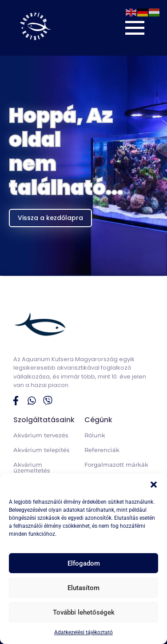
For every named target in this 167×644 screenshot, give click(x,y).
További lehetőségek (84, 612)
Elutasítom (83, 588)
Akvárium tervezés (41, 435)
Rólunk (95, 435)
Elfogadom (84, 563)
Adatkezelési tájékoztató (83, 632)
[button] (154, 485)
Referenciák (102, 450)
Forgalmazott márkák (116, 465)
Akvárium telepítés (42, 450)
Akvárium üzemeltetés (32, 467)
